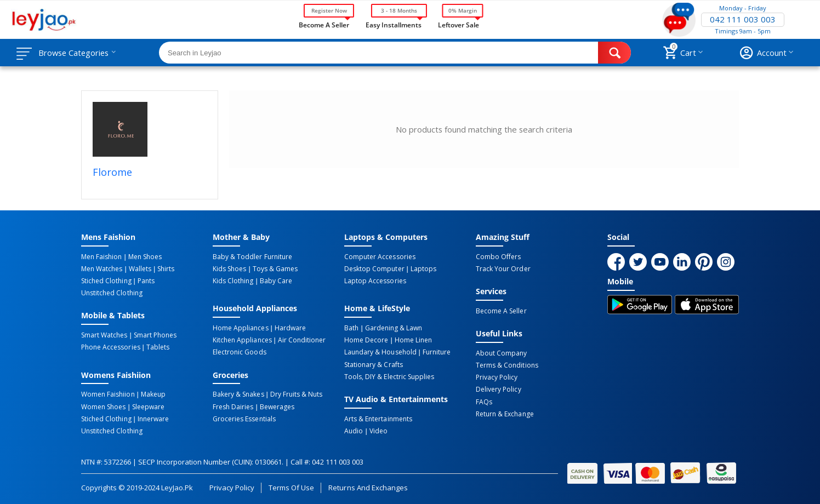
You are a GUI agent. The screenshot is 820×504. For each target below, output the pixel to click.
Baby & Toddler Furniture (252, 257)
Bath (351, 328)
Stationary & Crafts (373, 364)
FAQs (484, 401)
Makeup (153, 394)
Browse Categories (75, 53)
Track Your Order (503, 269)
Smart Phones (155, 335)
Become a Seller (324, 24)
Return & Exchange (505, 413)
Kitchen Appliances (242, 340)
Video (378, 430)
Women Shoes (103, 406)
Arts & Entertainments (378, 418)
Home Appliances (240, 328)
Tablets (157, 347)
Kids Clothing (233, 281)
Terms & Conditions (507, 365)
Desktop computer (374, 269)
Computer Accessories (380, 257)
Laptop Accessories (375, 281)
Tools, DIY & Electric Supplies (389, 376)
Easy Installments (394, 24)
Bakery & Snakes (238, 394)
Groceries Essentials (244, 418)
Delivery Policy (498, 389)
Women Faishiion (108, 394)
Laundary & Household (380, 352)
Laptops (423, 269)
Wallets (139, 269)
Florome (112, 172)
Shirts (165, 269)
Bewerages (277, 406)
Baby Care (275, 281)
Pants (146, 281)
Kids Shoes (229, 269)
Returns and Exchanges (368, 486)
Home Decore (366, 340)
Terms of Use (291, 486)
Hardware (290, 328)
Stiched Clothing (106, 281)
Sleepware (148, 406)
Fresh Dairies (233, 406)
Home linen (413, 340)
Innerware (153, 418)
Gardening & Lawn (393, 328)
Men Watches (102, 269)
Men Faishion (101, 257)
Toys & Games (275, 269)
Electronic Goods (239, 352)
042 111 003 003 (743, 20)
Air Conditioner (301, 340)
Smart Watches (104, 335)
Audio (354, 430)
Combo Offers (498, 257)
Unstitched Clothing (112, 293)
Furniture (436, 352)
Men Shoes (144, 257)
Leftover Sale (459, 24)
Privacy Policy (497, 377)
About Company (501, 353)
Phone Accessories (110, 347)
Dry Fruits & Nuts (296, 394)
